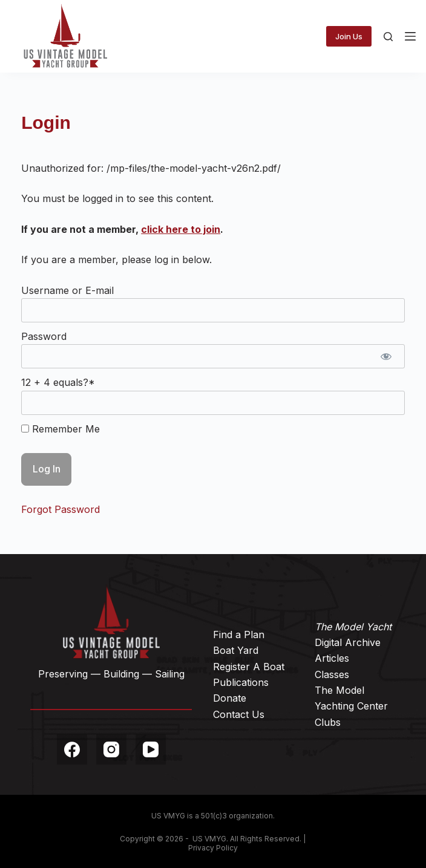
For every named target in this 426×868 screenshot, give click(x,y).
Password (44, 336)
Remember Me (61, 429)
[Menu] (410, 36)
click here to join (181, 229)
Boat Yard (236, 650)
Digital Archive (348, 642)
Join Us (349, 36)
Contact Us (239, 714)
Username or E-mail (67, 290)
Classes (332, 674)
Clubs (328, 722)
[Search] (388, 37)
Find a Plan (239, 635)
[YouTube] (151, 749)
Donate (230, 698)
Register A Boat (249, 667)
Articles (332, 658)
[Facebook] (72, 749)
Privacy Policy (213, 848)
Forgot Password (61, 509)
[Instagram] (111, 749)
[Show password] (386, 356)
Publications (241, 682)
